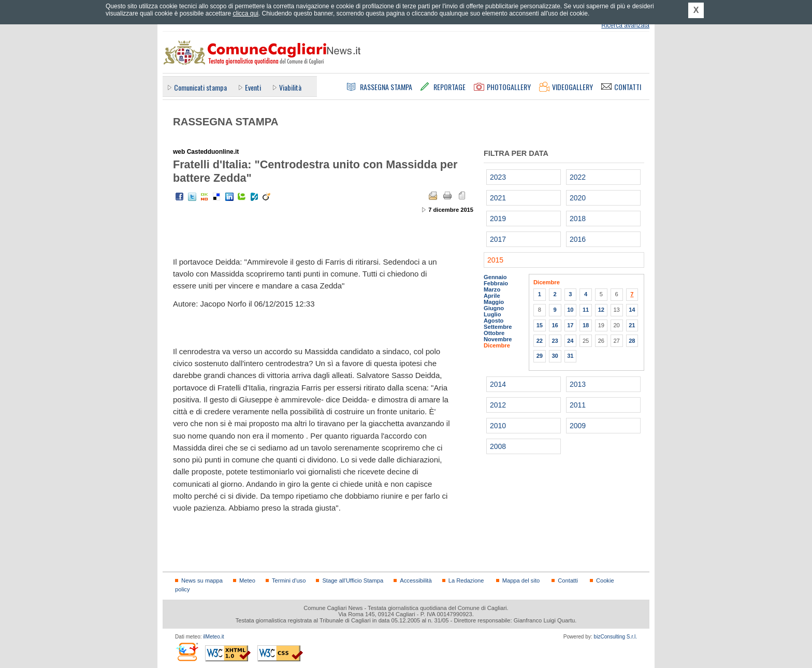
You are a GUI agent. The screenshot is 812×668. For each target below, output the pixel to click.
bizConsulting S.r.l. (615, 637)
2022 (578, 177)
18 (586, 325)
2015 (495, 260)
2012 (498, 405)
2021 (498, 198)
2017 (498, 239)
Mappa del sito (521, 580)
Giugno (494, 308)
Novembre (498, 339)
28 (632, 341)
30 (555, 356)
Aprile (492, 296)
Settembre (498, 327)
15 (540, 325)
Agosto (494, 321)
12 (601, 310)
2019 (498, 219)
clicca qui (245, 13)
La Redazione (466, 580)
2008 (498, 446)
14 (632, 310)
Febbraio (496, 283)
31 (570, 356)
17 (570, 325)
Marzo (492, 289)
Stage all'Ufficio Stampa (353, 580)
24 (570, 341)
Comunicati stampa (200, 87)
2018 (578, 219)
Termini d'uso (289, 580)
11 (586, 310)
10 (570, 310)
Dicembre (497, 345)
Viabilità (290, 87)
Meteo (247, 580)
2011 (578, 405)
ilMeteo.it (213, 637)
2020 (578, 198)
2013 (578, 384)
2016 (578, 239)
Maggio (494, 302)
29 (540, 356)
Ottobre (494, 333)
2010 (498, 426)
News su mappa (202, 580)
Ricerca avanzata (625, 25)
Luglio (492, 314)
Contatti (568, 580)
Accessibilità (416, 580)
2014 (498, 384)
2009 (578, 426)
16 (555, 325)
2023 (498, 177)
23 (555, 341)
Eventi (253, 87)
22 (540, 341)
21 (632, 325)
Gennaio (495, 277)
